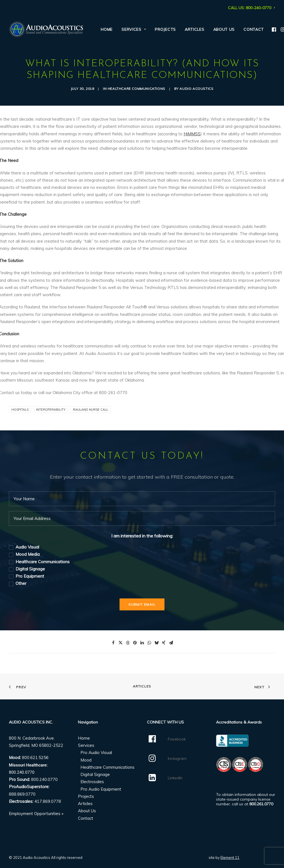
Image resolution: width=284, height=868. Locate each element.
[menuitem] (252, 8)
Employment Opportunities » (36, 814)
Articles (195, 29)
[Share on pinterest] (135, 643)
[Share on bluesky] (156, 643)
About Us (224, 29)
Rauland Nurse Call (91, 410)
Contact (254, 29)
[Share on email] (171, 643)
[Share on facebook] (113, 643)
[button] (274, 29)
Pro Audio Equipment (101, 789)
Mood (86, 760)
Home (107, 29)
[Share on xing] (164, 643)
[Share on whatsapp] (149, 643)
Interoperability (51, 410)
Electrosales (92, 782)
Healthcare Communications (136, 89)
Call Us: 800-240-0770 (252, 8)
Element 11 (230, 857)
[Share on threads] (128, 643)
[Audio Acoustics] (46, 29)
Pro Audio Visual (96, 752)
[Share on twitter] (120, 643)
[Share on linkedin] (142, 643)
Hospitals (20, 410)
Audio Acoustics (196, 89)
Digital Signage (95, 774)
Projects (165, 29)
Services (134, 29)
